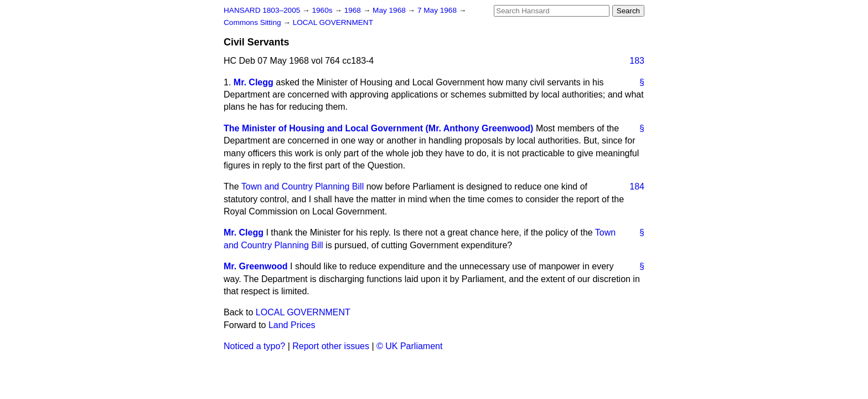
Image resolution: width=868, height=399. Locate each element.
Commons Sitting (253, 22)
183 (637, 61)
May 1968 (390, 10)
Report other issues (331, 346)
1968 (354, 10)
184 (637, 186)
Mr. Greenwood (256, 266)
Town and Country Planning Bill (303, 186)
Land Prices (292, 325)
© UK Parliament (409, 346)
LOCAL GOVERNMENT (333, 22)
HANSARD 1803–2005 (262, 10)
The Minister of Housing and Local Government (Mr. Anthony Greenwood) (378, 128)
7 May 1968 (438, 10)
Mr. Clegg (254, 82)
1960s (323, 10)
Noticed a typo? (254, 346)
